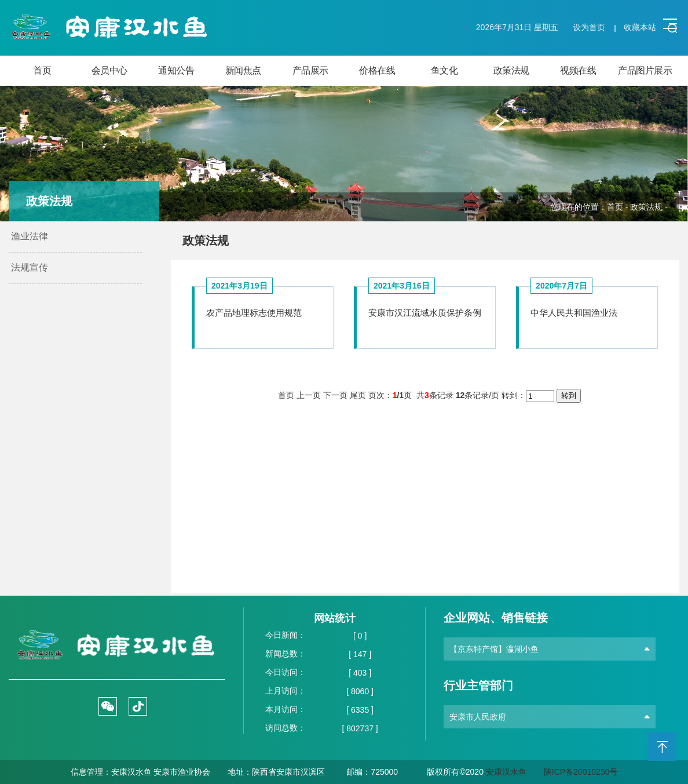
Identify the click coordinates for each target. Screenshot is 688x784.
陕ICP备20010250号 (581, 772)
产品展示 (310, 70)
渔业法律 (30, 236)
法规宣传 (30, 267)
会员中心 (109, 70)
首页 (42, 70)
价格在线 (377, 70)
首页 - (619, 207)
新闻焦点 (243, 70)
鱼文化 (444, 70)
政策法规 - (649, 207)
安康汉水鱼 (506, 772)
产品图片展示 (645, 70)
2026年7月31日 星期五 (517, 27)
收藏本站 (640, 27)
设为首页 (589, 27)
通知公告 (176, 70)
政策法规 (511, 70)
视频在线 (578, 70)
